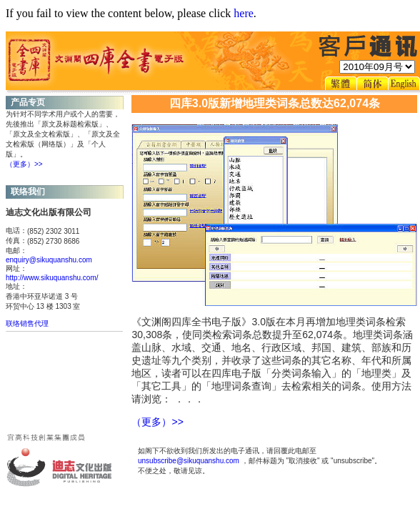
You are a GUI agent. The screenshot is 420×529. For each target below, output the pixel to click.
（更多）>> (24, 164)
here (244, 13)
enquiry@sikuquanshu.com (49, 260)
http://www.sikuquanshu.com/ (52, 278)
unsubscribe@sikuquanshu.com (189, 461)
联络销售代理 (27, 323)
